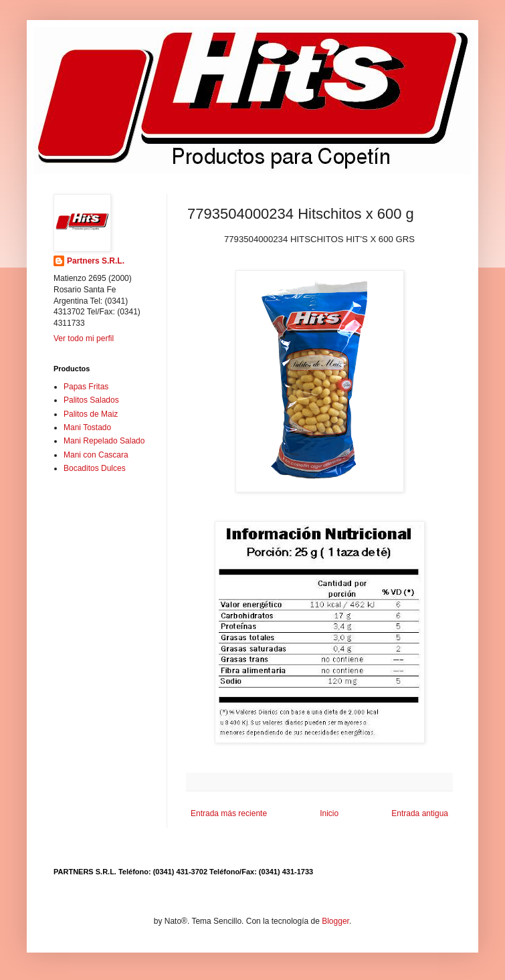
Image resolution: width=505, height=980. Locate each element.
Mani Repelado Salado (104, 441)
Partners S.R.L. (96, 261)
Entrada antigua (420, 813)
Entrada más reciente (229, 813)
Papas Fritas (86, 387)
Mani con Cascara (96, 455)
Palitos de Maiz (91, 414)
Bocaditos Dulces (95, 468)
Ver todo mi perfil (84, 338)
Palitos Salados (91, 400)
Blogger (335, 921)
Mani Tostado (87, 427)
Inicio (329, 813)
